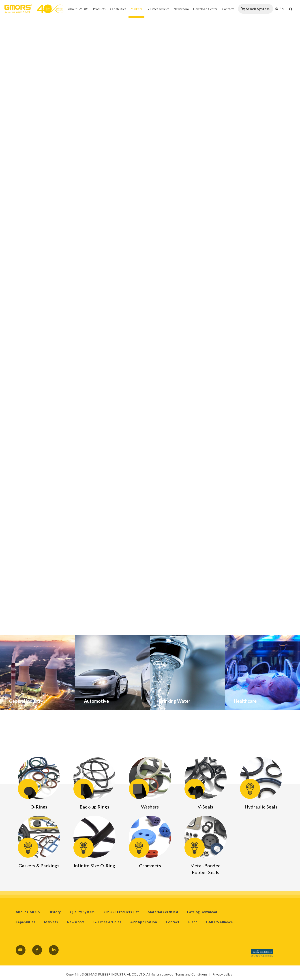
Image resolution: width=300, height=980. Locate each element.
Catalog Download (202, 912)
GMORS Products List (121, 912)
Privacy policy (222, 974)
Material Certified (163, 912)
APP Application (144, 922)
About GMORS (28, 912)
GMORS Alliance (219, 922)
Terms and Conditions (191, 974)
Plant (193, 922)
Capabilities (25, 922)
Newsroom (76, 922)
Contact (173, 922)
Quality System (82, 912)
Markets (51, 922)
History (55, 912)
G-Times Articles (107, 922)
